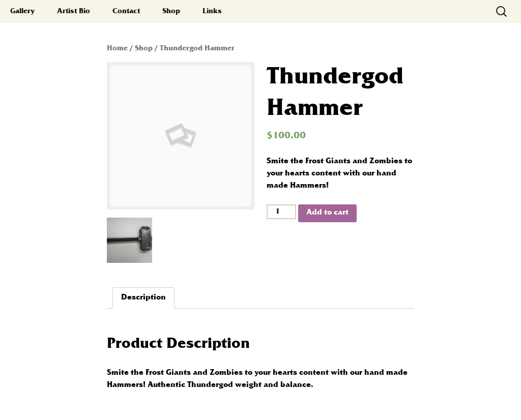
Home (117, 49)
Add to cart (327, 213)
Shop (171, 11)
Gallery (22, 11)
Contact (126, 11)
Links (212, 11)
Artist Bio (74, 11)
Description (143, 298)
